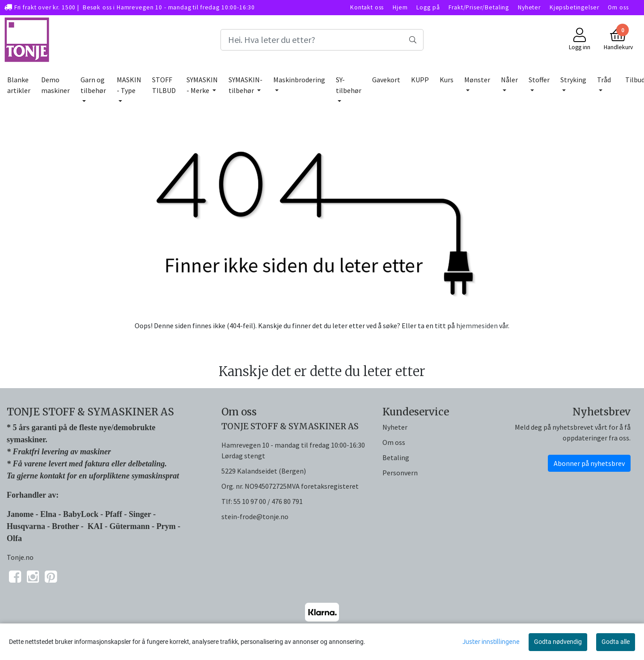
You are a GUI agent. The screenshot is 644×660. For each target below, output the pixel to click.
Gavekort (386, 80)
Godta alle (616, 642)
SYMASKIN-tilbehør (246, 85)
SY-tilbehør (349, 85)
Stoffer (539, 80)
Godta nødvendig (558, 642)
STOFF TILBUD (164, 85)
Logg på (428, 7)
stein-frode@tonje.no (255, 516)
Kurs (447, 80)
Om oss (618, 7)
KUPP (420, 80)
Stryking (573, 80)
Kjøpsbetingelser (574, 7)
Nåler (509, 80)
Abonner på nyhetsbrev (589, 463)
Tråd (604, 80)
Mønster (477, 80)
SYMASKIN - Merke (202, 85)
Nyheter (529, 7)
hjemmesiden (477, 326)
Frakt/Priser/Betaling (479, 7)
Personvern (400, 473)
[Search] (322, 40)
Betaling (396, 457)
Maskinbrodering (299, 80)
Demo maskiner (55, 85)
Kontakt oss (367, 7)
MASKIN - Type (129, 85)
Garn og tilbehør (93, 85)
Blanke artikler (19, 85)
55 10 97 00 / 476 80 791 (268, 501)
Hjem (400, 7)
